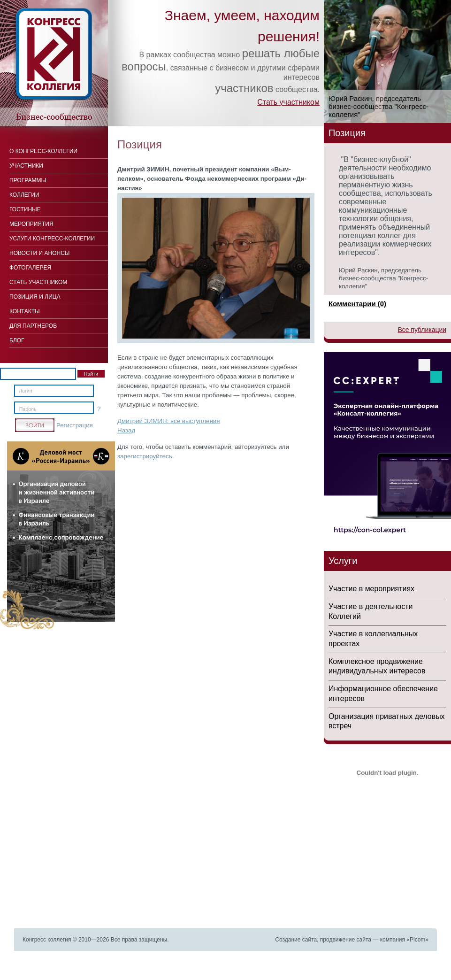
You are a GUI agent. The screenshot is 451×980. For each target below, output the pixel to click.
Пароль (28, 409)
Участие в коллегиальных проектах (373, 639)
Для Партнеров (33, 326)
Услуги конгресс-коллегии (52, 239)
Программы (28, 180)
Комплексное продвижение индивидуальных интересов (377, 666)
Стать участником (288, 102)
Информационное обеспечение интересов (383, 694)
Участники (26, 166)
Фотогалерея (30, 268)
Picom (417, 940)
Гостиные (25, 209)
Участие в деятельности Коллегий (371, 611)
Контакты (25, 311)
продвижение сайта (346, 940)
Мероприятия (31, 224)
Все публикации (422, 330)
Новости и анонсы (39, 253)
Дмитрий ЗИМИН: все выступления (168, 421)
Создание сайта (296, 940)
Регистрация (75, 425)
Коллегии (24, 195)
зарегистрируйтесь (145, 456)
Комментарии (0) (357, 304)
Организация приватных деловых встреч (387, 721)
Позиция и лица (35, 297)
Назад (126, 430)
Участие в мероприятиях (371, 589)
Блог (17, 340)
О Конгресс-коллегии (43, 151)
